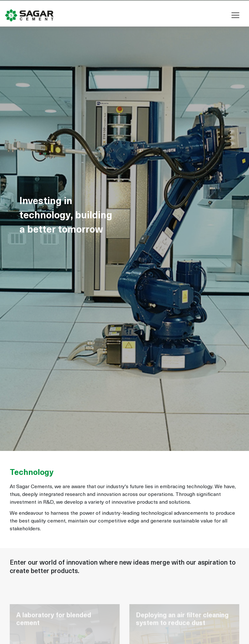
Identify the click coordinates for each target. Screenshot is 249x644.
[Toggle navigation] (235, 15)
